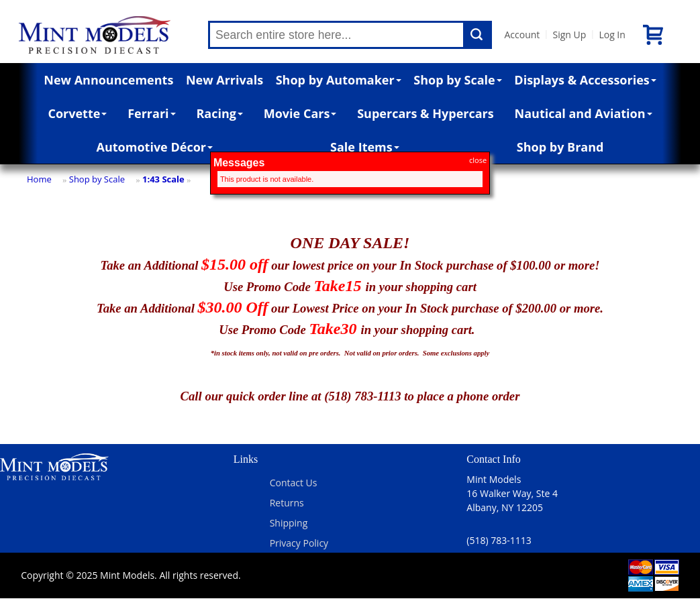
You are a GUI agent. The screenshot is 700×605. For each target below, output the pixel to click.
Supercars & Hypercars (426, 113)
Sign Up (569, 35)
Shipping (289, 523)
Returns (287, 503)
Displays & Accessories (585, 80)
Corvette (77, 113)
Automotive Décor (155, 147)
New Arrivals (224, 80)
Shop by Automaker (339, 80)
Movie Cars (300, 113)
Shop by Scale (457, 80)
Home (39, 179)
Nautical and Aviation (584, 113)
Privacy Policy (299, 543)
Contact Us (294, 483)
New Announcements (108, 80)
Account (522, 35)
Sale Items (365, 147)
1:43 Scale (163, 179)
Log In (612, 35)
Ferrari (151, 113)
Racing (219, 113)
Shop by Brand (560, 147)
